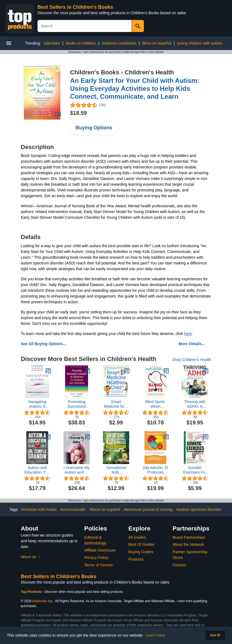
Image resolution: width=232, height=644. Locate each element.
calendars (52, 43)
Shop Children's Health (192, 360)
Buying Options (94, 128)
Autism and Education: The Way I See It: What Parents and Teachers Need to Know (37, 470)
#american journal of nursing (148, 509)
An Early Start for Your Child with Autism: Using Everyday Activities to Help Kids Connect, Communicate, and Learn (135, 88)
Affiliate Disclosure (100, 550)
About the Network (188, 544)
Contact (179, 565)
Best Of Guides (141, 544)
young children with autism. (200, 43)
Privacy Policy (96, 558)
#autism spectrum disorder (199, 509)
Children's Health (149, 72)
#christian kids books (39, 509)
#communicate (73, 509)
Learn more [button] (155, 635)
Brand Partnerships (189, 537)
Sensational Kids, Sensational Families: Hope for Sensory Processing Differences (116, 470)
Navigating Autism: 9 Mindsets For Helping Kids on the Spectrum (37, 404)
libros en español (157, 43)
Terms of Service (98, 565)
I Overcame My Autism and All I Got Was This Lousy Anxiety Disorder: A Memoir (77, 470)
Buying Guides (141, 552)
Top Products (32, 592)
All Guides (137, 537)
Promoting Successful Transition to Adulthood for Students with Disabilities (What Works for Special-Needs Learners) (77, 404)
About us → (31, 557)
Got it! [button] (215, 635)
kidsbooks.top (42, 601)
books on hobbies (81, 43)
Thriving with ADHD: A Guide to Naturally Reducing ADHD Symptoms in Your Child (195, 404)
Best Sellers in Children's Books (75, 7)
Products (136, 559)
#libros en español (105, 509)
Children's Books (95, 72)
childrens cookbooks (119, 43)
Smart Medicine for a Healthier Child (116, 404)
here (188, 334)
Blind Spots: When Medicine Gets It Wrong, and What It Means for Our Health (155, 404)
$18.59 (78, 113)
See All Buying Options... (43, 344)
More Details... (192, 344)
